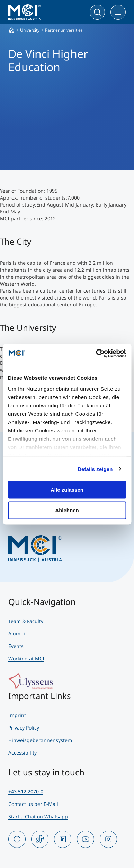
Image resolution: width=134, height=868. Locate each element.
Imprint (17, 715)
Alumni (17, 634)
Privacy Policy (24, 728)
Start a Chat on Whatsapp (38, 816)
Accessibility (23, 753)
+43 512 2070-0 (26, 791)
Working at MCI (26, 659)
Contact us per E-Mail (33, 804)
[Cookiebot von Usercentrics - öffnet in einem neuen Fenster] (96, 353)
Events (16, 646)
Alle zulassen (67, 490)
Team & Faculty (26, 621)
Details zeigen (95, 469)
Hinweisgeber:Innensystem (40, 740)
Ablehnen (67, 510)
